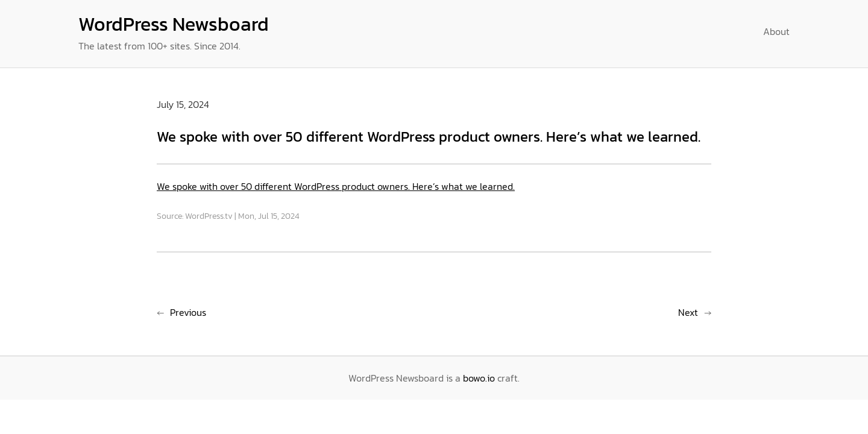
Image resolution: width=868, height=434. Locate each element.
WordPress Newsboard (174, 24)
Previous (188, 312)
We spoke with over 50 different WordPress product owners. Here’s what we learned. (336, 186)
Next (688, 312)
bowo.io (479, 378)
